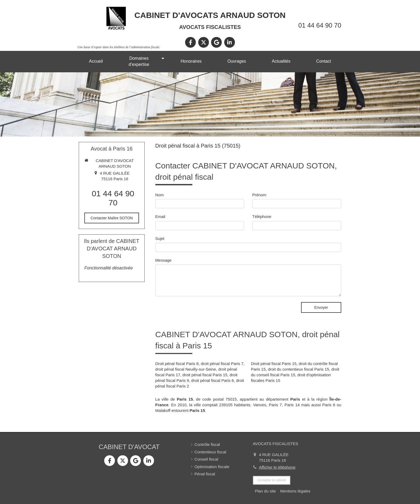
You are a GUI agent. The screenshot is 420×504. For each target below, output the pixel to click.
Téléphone (262, 217)
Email (160, 217)
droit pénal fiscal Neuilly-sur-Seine (186, 369)
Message (164, 260)
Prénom (259, 195)
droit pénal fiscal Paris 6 (213, 380)
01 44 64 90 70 (320, 25)
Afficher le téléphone (277, 467)
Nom (160, 195)
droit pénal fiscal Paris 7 (222, 364)
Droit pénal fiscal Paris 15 (274, 364)
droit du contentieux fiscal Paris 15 (298, 369)
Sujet (160, 238)
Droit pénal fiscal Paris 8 (177, 364)
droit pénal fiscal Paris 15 (205, 375)
